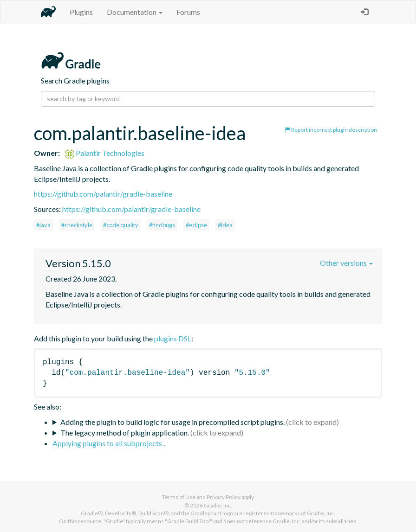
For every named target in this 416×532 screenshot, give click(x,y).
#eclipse (196, 225)
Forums (188, 12)
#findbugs (162, 225)
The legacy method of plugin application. (125, 433)
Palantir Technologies (105, 153)
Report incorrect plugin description (331, 130)
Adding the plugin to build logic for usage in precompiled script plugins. (172, 422)
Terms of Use (179, 497)
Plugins (81, 12)
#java (43, 225)
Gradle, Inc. (218, 505)
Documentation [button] (135, 12)
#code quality (121, 225)
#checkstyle (77, 225)
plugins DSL (173, 338)
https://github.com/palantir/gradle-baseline (103, 194)
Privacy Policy (224, 497)
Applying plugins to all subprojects (108, 443)
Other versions (346, 263)
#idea (225, 225)
